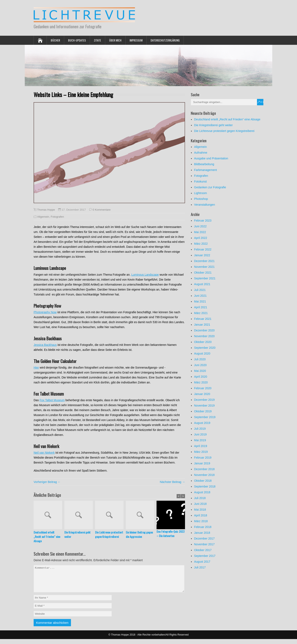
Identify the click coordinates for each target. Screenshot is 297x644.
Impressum (136, 40)
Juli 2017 (200, 567)
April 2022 (201, 238)
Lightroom (200, 193)
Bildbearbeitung (204, 164)
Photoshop (201, 199)
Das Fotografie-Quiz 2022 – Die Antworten (171, 534)
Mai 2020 (200, 371)
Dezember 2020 (204, 330)
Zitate (97, 40)
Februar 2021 (203, 319)
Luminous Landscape (145, 275)
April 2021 (201, 307)
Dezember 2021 (204, 261)
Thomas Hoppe (46, 210)
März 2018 (201, 521)
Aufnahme (201, 153)
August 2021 (202, 284)
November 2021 (204, 267)
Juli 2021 (200, 290)
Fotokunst (200, 181)
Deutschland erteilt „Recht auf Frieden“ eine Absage (47, 537)
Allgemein (43, 217)
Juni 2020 (200, 365)
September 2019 (205, 417)
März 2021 (201, 313)
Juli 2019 (200, 429)
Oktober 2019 (203, 411)
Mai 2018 (200, 510)
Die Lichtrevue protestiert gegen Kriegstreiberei (109, 534)
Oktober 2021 (203, 273)
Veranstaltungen (204, 205)
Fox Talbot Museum (52, 400)
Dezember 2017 (204, 538)
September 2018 (205, 486)
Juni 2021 (200, 296)
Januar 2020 (202, 394)
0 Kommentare (102, 210)
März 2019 (201, 452)
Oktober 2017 (203, 550)
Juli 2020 (200, 359)
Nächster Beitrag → (172, 482)
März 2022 (201, 244)
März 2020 (201, 382)
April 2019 (201, 446)
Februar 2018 (203, 527)
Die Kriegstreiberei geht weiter (77, 534)
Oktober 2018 (203, 481)
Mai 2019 (200, 440)
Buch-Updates (77, 40)
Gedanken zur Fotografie (210, 187)
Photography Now (45, 312)
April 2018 (201, 515)
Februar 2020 (203, 388)
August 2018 (202, 492)
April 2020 (201, 377)
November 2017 (204, 544)
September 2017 (205, 556)
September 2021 (205, 278)
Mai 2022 (200, 232)
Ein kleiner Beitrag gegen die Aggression (139, 534)
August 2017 (202, 562)
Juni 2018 (200, 504)
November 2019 (204, 406)
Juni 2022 (200, 226)
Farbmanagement (206, 170)
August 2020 (202, 353)
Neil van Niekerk (44, 453)
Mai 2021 (200, 301)
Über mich (115, 40)
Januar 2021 (202, 325)
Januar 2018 (202, 533)
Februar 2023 (203, 221)
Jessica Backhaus (45, 345)
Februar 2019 (203, 458)
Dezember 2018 (204, 469)
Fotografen (57, 217)
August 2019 (202, 423)
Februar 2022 (203, 249)
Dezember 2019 (204, 400)
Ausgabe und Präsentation (211, 158)
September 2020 (205, 348)
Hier (36, 368)
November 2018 (204, 475)
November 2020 (204, 336)
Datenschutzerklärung (165, 40)
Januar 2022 (202, 255)
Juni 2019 (200, 434)
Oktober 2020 (203, 342)
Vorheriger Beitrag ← (47, 482)
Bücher (55, 40)
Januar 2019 (202, 463)
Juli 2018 (200, 498)
